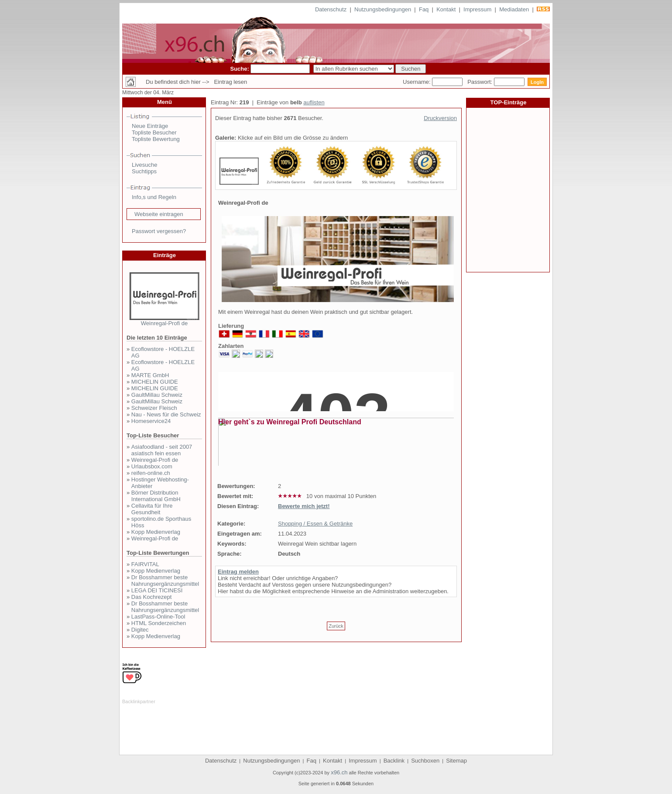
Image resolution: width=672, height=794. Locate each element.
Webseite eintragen (159, 214)
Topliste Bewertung (156, 139)
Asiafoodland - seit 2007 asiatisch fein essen (162, 450)
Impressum (477, 9)
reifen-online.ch (151, 473)
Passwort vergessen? (159, 231)
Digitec (140, 630)
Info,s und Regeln (154, 197)
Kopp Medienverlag (156, 532)
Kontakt (446, 9)
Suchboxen (425, 761)
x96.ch (339, 772)
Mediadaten (514, 9)
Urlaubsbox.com (152, 466)
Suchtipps (144, 171)
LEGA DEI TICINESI (157, 590)
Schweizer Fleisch (154, 408)
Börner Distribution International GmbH (156, 496)
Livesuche (145, 165)
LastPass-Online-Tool (158, 617)
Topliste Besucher (154, 132)
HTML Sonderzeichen (159, 623)
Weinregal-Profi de (164, 323)
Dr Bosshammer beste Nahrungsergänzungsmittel (165, 581)
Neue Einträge (150, 126)
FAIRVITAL (145, 564)
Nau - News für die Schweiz (166, 414)
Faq (424, 9)
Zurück (336, 626)
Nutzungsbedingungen (383, 9)
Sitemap (456, 761)
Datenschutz (331, 9)
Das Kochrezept (152, 597)
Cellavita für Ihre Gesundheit (152, 509)
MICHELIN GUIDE (155, 382)
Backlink (394, 761)
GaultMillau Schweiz (157, 395)
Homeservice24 (151, 421)
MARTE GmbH (150, 375)
